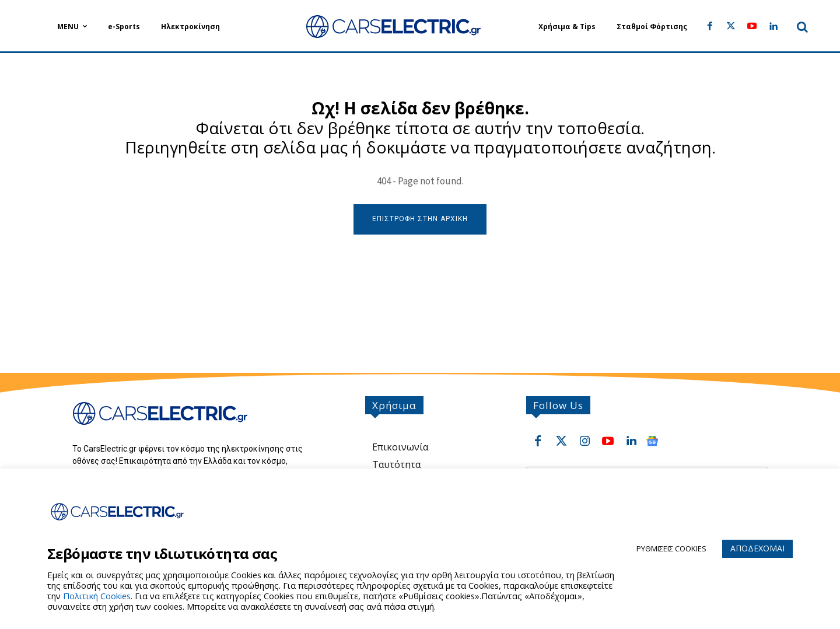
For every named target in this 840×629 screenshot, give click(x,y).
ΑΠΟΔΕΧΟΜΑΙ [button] (757, 548)
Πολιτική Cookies (97, 596)
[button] (803, 27)
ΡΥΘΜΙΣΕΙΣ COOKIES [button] (671, 548)
